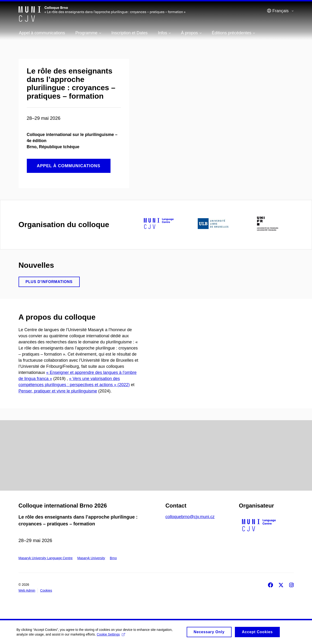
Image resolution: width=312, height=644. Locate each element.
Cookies (46, 590)
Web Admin (27, 590)
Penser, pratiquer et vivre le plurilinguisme (58, 391)
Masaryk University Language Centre (46, 558)
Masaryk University (91, 558)
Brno (113, 558)
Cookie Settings (111, 636)
